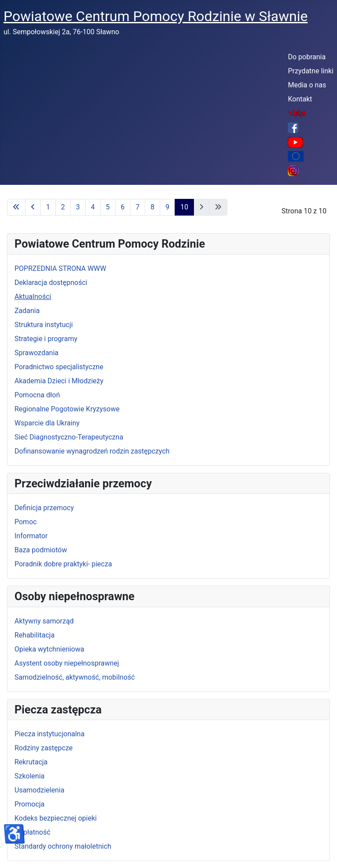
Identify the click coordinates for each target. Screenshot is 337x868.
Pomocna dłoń (37, 395)
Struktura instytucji (44, 325)
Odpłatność (32, 832)
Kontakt (300, 99)
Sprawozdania (36, 353)
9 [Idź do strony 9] (167, 207)
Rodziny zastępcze (43, 748)
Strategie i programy (46, 339)
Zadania (27, 311)
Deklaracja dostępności (51, 283)
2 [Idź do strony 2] (63, 207)
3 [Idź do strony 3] (78, 207)
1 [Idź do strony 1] (48, 207)
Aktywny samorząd (44, 621)
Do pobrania (307, 57)
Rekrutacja (31, 762)
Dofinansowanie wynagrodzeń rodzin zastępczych (92, 451)
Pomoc (26, 522)
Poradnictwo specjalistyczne (59, 367)
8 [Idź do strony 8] (152, 207)
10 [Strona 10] (184, 207)
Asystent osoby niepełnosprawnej (67, 663)
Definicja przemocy (44, 508)
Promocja (30, 804)
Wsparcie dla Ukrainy (47, 423)
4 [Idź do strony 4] (93, 207)
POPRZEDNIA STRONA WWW (60, 268)
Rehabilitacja (34, 635)
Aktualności (33, 297)
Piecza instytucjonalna (50, 734)
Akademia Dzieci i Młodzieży (59, 381)
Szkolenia (29, 776)
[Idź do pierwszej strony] (16, 207)
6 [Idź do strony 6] (123, 207)
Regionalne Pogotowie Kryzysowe (67, 409)
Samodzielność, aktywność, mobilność (75, 677)
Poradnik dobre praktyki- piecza (63, 564)
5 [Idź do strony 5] (108, 207)
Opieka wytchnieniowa (49, 649)
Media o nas (307, 85)
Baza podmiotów (41, 550)
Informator (31, 536)
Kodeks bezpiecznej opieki (56, 818)
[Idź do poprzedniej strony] (33, 207)
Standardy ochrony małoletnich (63, 846)
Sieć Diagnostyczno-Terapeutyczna (69, 437)
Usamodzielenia (39, 790)
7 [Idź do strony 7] (138, 207)
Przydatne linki (311, 71)
